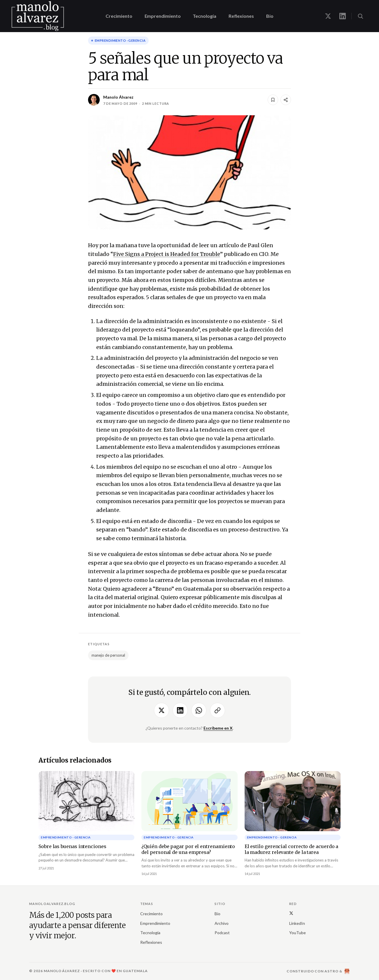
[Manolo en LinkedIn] (343, 16)
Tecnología (204, 16)
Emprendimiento (163, 16)
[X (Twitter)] (291, 913)
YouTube (298, 933)
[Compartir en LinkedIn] (180, 710)
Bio (270, 16)
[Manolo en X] (328, 16)
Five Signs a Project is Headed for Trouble (167, 254)
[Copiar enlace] (217, 710)
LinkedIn (297, 923)
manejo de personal (108, 655)
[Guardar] (273, 100)
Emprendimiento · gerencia (120, 40)
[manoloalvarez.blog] (38, 16)
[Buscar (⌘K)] (360, 16)
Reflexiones (241, 16)
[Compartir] (286, 100)
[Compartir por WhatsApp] (199, 710)
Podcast (222, 933)
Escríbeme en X (218, 728)
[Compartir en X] (162, 710)
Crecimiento (119, 16)
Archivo (222, 923)
